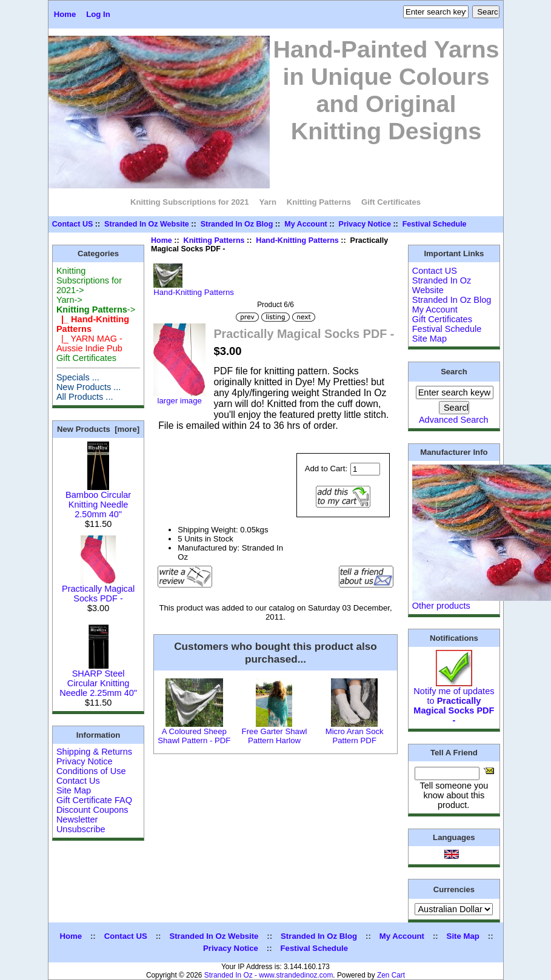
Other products (441, 606)
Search (454, 372)
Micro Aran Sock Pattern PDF (355, 736)
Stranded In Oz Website (147, 224)
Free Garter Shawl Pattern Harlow (275, 736)
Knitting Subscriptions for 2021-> (89, 280)
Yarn (268, 202)
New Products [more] (98, 429)
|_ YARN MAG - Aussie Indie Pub (89, 343)
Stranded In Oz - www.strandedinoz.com (269, 975)
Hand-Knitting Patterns (297, 240)
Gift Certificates (391, 202)
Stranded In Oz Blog (237, 224)
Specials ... (78, 377)
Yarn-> (69, 300)
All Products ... (85, 397)
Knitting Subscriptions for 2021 (190, 202)
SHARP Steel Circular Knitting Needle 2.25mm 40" (98, 679)
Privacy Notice (365, 224)
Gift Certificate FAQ (94, 800)
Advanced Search (454, 420)
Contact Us (78, 781)
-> (96, 310)
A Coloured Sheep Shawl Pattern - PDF (194, 736)
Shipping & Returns (94, 752)
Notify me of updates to (454, 702)
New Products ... (89, 387)
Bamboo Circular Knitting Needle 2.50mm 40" (98, 501)
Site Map (74, 790)
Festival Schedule (435, 224)
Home (65, 14)
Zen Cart (391, 975)
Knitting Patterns (214, 240)
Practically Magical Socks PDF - (98, 590)
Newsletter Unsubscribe (81, 824)
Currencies (454, 889)
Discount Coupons (92, 810)
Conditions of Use (91, 771)
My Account (306, 224)
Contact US (73, 224)
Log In (98, 14)
